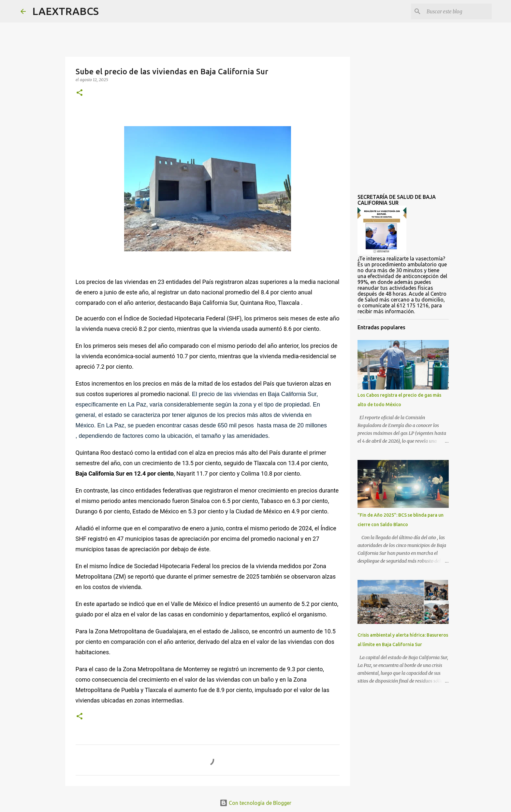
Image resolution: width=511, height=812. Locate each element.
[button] (80, 93)
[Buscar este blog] (458, 11)
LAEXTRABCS (66, 11)
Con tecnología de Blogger (255, 803)
